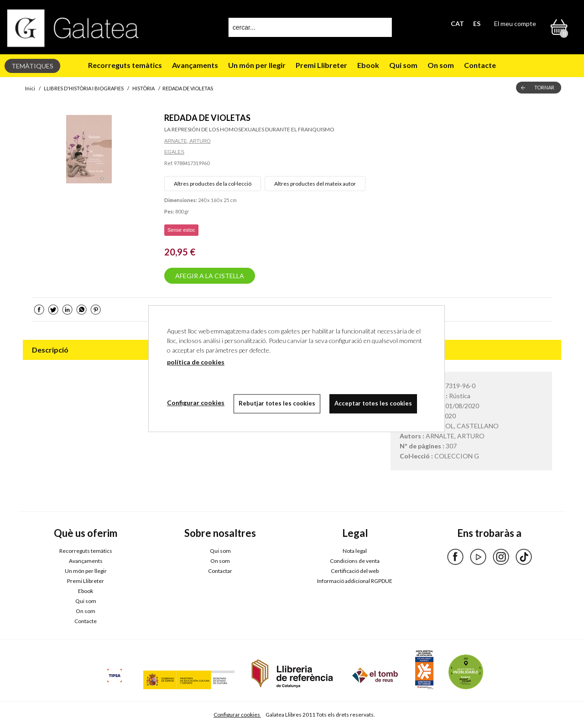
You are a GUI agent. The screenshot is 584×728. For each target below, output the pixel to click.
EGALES (174, 152)
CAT (457, 23)
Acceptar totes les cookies (373, 403)
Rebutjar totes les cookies (277, 403)
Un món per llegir (257, 65)
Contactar (220, 571)
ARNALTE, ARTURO (188, 141)
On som (441, 65)
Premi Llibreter (321, 65)
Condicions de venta (355, 561)
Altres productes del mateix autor (315, 184)
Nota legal (355, 551)
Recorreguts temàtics (125, 65)
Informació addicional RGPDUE (355, 581)
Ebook (368, 65)
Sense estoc (181, 230)
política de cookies (196, 362)
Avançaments (195, 65)
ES (477, 23)
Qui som (403, 65)
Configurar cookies (237, 715)
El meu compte (515, 23)
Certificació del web (355, 571)
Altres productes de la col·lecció (213, 184)
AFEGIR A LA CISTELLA (210, 276)
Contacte (480, 65)
